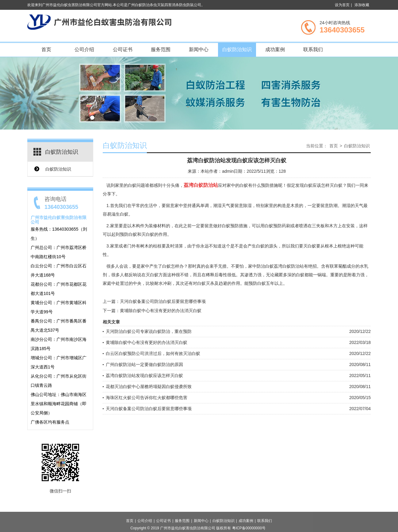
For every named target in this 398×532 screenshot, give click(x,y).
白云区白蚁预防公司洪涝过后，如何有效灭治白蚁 (153, 353)
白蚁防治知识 (237, 49)
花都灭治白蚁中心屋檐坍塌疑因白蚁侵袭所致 (149, 387)
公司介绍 (84, 49)
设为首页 (342, 5)
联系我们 (313, 49)
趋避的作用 (229, 283)
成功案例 (275, 49)
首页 (46, 49)
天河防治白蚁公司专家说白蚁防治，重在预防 (149, 331)
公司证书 (123, 49)
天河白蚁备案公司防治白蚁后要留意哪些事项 (163, 301)
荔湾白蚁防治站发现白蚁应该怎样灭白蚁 (144, 375)
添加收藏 (362, 5)
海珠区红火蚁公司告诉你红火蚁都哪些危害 (147, 398)
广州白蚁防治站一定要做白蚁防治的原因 (144, 364)
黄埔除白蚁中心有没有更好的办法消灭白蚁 (161, 311)
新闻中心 (199, 49)
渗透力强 (253, 275)
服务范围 (161, 49)
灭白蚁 (148, 234)
